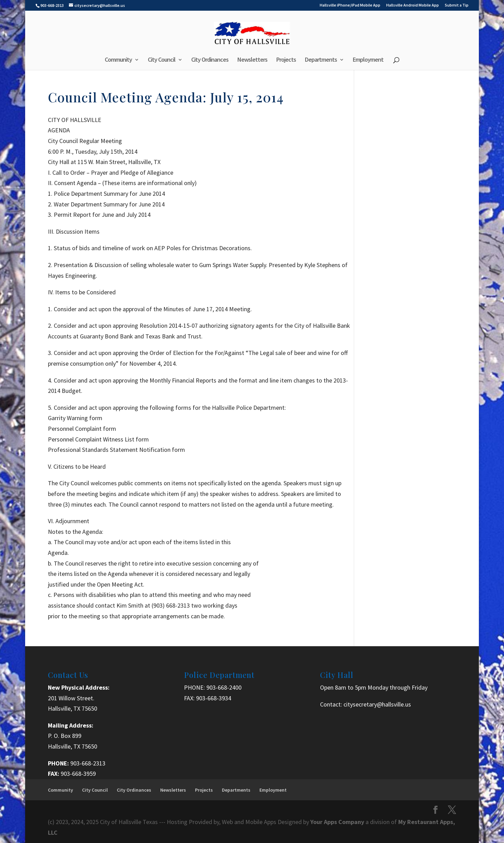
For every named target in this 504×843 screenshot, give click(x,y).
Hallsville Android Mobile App (413, 5)
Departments (321, 60)
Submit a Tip (457, 5)
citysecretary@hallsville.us (377, 704)
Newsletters (252, 60)
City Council (162, 60)
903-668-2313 (88, 763)
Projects (286, 60)
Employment (368, 60)
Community (118, 60)
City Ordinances (210, 60)
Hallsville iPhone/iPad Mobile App (350, 5)
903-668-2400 (224, 687)
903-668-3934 (214, 698)
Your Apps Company (338, 822)
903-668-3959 (78, 774)
